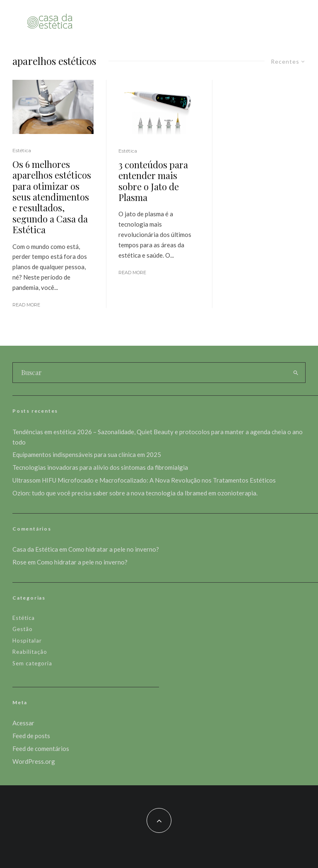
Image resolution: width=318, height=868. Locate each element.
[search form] (149, 373)
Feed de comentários (41, 748)
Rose (19, 562)
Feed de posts (31, 736)
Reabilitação (30, 652)
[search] (296, 373)
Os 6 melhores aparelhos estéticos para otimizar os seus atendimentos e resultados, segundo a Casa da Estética (52, 197)
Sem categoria (32, 663)
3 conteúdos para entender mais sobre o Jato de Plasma (153, 181)
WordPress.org (34, 761)
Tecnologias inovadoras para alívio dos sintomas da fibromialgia (100, 467)
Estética (22, 150)
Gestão (23, 629)
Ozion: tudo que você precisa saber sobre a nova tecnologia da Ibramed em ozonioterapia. (135, 493)
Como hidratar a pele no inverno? (114, 549)
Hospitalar (27, 641)
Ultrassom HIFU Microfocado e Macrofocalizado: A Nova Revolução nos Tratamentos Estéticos (144, 480)
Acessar (23, 723)
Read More (26, 305)
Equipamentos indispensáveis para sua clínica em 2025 (87, 454)
